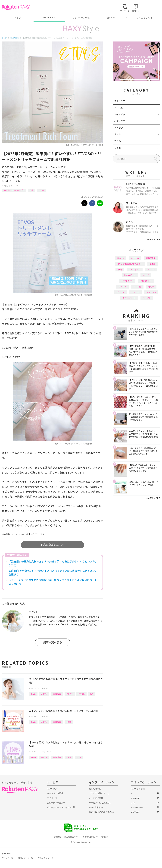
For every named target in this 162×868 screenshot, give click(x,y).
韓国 (120, 269)
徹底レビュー (130, 275)
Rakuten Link (137, 807)
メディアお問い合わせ (99, 793)
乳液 (92, 694)
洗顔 (31, 190)
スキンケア (14, 186)
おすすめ (44, 694)
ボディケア (120, 121)
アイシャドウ (135, 269)
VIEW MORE (153, 239)
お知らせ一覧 (95, 789)
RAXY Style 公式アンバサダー (14, 190)
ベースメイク (121, 108)
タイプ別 (147, 298)
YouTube (135, 812)
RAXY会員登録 (138, 789)
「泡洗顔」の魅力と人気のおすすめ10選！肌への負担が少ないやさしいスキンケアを (53, 563)
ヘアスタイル (127, 281)
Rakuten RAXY (16, 7)
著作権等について (90, 837)
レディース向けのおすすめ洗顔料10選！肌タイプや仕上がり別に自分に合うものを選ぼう (53, 582)
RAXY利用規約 (96, 807)
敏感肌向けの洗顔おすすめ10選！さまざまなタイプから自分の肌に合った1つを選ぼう (52, 572)
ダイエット (151, 292)
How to (33, 694)
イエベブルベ (146, 281)
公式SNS (111, 18)
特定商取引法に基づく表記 (101, 812)
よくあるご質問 (144, 18)
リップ (146, 275)
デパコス (81, 694)
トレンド (151, 269)
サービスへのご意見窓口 (100, 803)
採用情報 (105, 837)
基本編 (153, 264)
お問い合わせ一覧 (26, 858)
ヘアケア (119, 128)
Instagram (135, 798)
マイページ (52, 798)
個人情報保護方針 (72, 837)
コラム (118, 141)
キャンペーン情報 (81, 18)
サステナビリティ (46, 858)
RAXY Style (49, 18)
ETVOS (41, 190)
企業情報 (57, 837)
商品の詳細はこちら (53, 545)
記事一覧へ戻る (53, 642)
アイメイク (120, 114)
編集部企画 (57, 694)
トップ (18, 18)
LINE (133, 803)
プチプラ (70, 694)
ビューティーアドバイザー (59, 807)
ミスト (79, 757)
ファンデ (135, 292)
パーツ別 (137, 287)
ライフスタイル (129, 298)
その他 (118, 148)
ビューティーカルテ (56, 803)
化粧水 (69, 722)
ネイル (118, 134)
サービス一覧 (8, 858)
